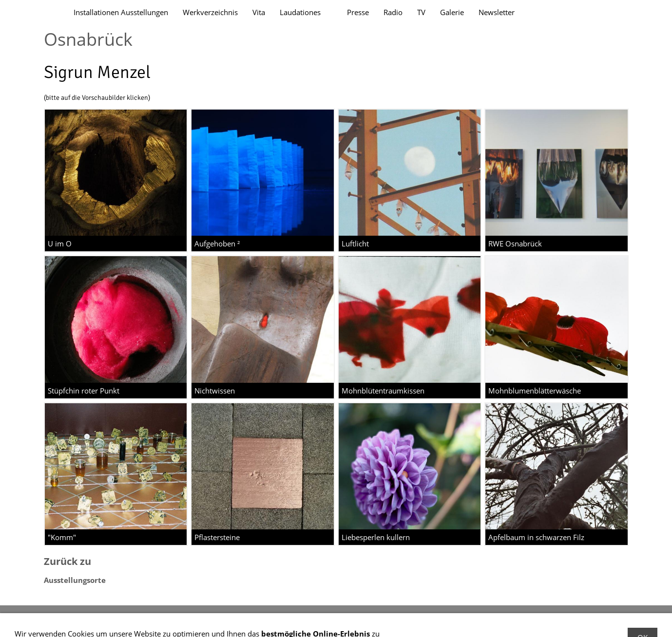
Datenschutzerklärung (138, 620)
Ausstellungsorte (75, 580)
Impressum (73, 620)
